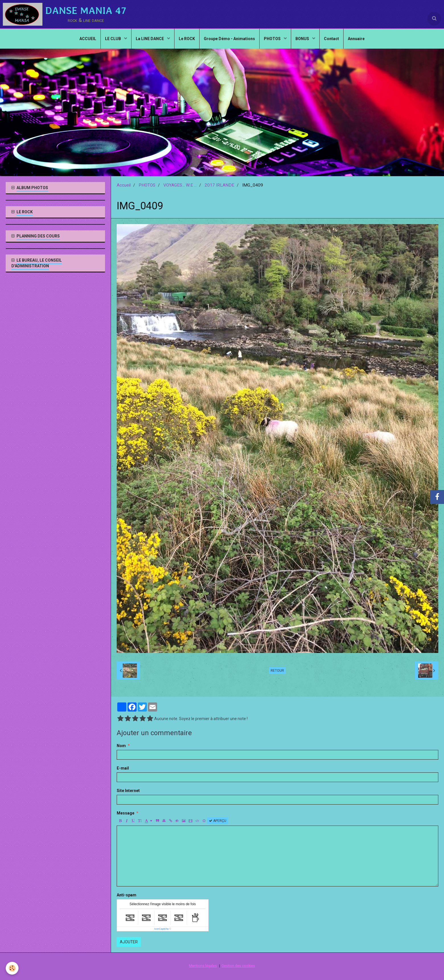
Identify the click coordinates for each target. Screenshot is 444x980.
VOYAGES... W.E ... (180, 185)
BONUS (303, 39)
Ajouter (129, 942)
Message (126, 813)
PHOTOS (273, 39)
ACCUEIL (88, 39)
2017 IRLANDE (219, 185)
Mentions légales (203, 966)
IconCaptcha (162, 929)
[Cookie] (12, 968)
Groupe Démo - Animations (229, 39)
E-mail (123, 768)
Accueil (124, 185)
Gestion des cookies (238, 966)
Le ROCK (187, 39)
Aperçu (218, 821)
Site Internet (128, 791)
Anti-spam (127, 895)
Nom (121, 746)
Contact (331, 39)
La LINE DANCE (150, 39)
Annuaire (356, 39)
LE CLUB (113, 39)
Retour (277, 671)
